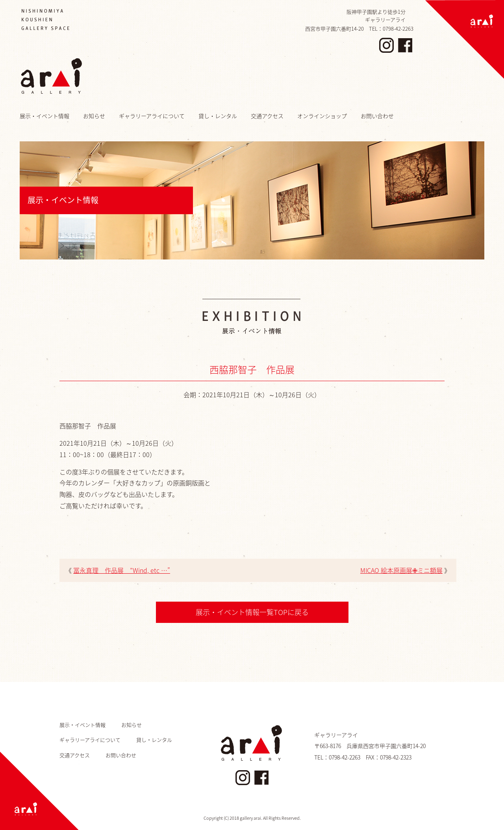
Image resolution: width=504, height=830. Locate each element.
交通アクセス (267, 116)
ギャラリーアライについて (152, 116)
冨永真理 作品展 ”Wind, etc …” (122, 570)
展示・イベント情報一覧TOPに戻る (252, 612)
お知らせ (94, 116)
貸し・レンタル (218, 116)
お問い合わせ (377, 116)
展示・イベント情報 (44, 116)
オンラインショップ (322, 116)
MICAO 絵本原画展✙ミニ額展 (401, 570)
